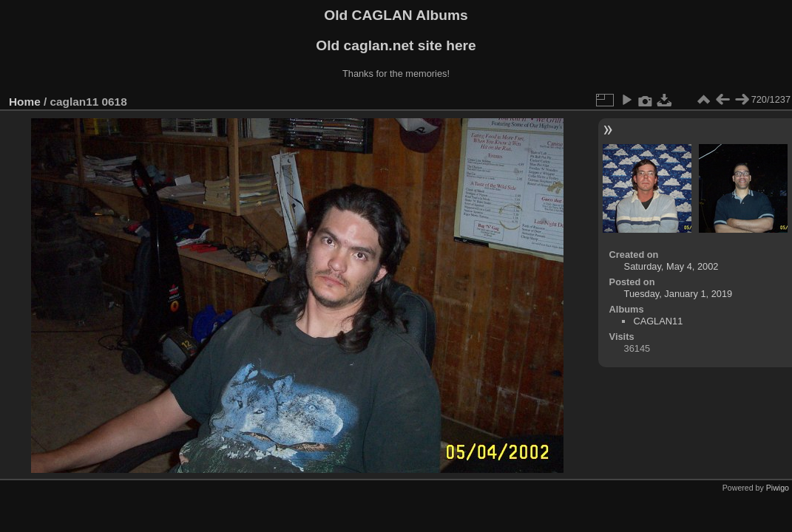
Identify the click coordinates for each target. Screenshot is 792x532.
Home (25, 102)
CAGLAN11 (658, 321)
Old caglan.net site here (396, 45)
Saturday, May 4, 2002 (671, 266)
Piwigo (778, 488)
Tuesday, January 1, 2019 (678, 294)
